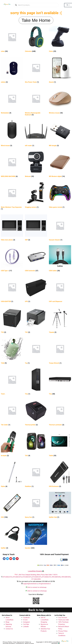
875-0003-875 (17, 577)
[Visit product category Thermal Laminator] (60, 413)
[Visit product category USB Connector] (36, 259)
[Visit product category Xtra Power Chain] (36, 70)
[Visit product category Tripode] (60, 320)
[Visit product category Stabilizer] (36, 474)
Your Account (63, 618)
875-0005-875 (37, 577)
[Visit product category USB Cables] (60, 259)
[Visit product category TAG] (36, 444)
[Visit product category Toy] (36, 351)
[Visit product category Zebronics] (36, 39)
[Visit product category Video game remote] (60, 195)
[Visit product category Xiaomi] (60, 70)
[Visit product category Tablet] (60, 444)
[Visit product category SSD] (12, 505)
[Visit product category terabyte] (12, 444)
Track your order (64, 620)
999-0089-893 (66, 577)
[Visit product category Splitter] (12, 536)
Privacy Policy (63, 631)
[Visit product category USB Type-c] (12, 259)
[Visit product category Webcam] (36, 164)
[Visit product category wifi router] (36, 134)
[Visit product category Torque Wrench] (60, 351)
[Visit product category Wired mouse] (12, 134)
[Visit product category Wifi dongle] (60, 134)
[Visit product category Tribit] (12, 351)
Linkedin (26, 627)
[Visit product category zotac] (12, 39)
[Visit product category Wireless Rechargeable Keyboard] (36, 102)
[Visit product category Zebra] (60, 39)
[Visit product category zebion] (12, 70)
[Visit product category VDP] (36, 228)
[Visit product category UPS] (36, 290)
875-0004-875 (27, 577)
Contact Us (9, 629)
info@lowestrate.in (45, 584)
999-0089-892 (56, 577)
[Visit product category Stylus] (12, 474)
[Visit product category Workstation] (12, 101)
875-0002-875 (7, 577)
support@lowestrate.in (30, 584)
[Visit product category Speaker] (36, 536)
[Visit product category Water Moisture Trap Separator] (12, 196)
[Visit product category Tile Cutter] (12, 413)
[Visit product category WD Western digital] (60, 164)
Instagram (27, 622)
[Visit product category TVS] (12, 320)
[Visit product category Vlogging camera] (36, 195)
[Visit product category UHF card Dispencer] (60, 290)
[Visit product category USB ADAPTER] (12, 290)
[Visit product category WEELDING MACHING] (12, 164)
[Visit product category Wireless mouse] (60, 101)
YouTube (26, 624)
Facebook (26, 618)
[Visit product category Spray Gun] (36, 505)
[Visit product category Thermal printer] (36, 413)
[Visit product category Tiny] (36, 382)
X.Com (25, 620)
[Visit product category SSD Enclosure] (60, 474)
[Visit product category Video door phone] (12, 228)
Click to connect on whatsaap (37, 587)
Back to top (36, 610)
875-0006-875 (47, 577)
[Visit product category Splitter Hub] (60, 505)
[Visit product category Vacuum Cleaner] (60, 228)
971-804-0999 (36, 579)
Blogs (7, 622)
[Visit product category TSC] (36, 320)
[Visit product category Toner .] (12, 382)
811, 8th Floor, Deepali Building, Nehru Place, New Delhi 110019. (37, 575)
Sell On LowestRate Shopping (45, 620)
